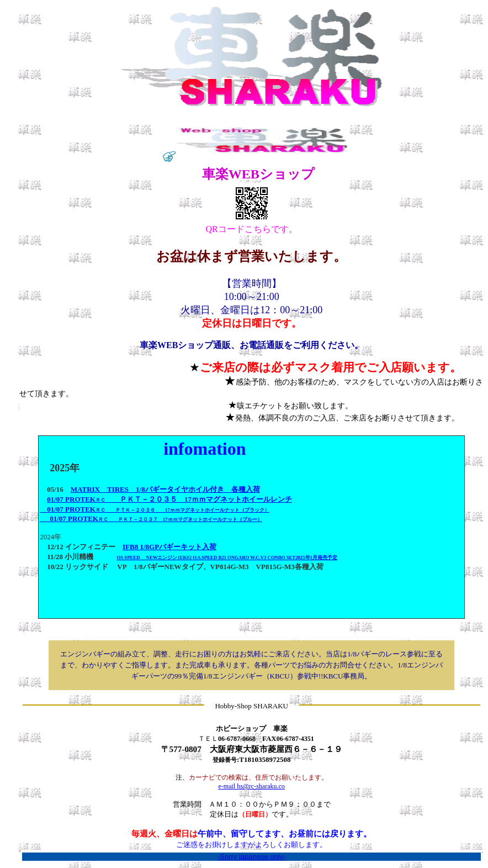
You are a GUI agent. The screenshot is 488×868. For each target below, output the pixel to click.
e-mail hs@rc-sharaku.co (252, 786)
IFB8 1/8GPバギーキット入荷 (169, 547)
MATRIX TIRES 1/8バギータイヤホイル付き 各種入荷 (165, 489)
